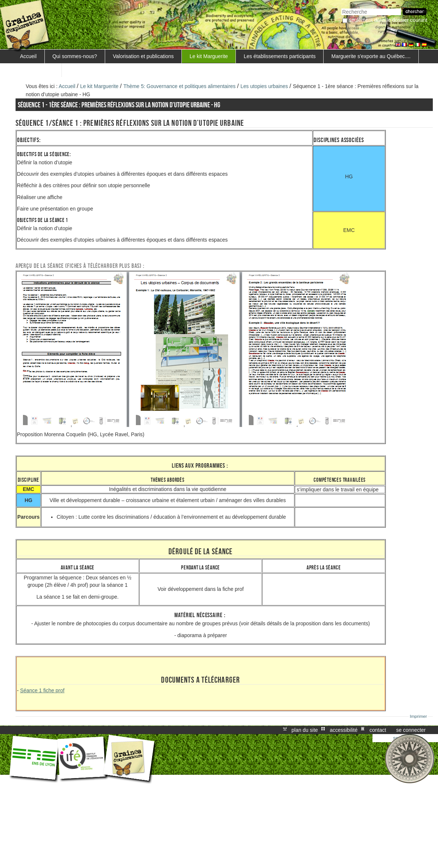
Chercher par (341, 8)
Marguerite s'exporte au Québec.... (371, 56)
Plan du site (305, 730)
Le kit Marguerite (209, 56)
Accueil (28, 56)
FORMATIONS (37, 70)
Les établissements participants (280, 56)
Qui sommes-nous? (75, 56)
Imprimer (419, 716)
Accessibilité (344, 730)
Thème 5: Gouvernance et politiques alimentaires (179, 86)
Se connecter (411, 730)
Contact (378, 730)
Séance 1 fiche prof (42, 690)
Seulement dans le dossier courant (388, 20)
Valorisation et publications (143, 56)
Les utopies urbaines (264, 86)
